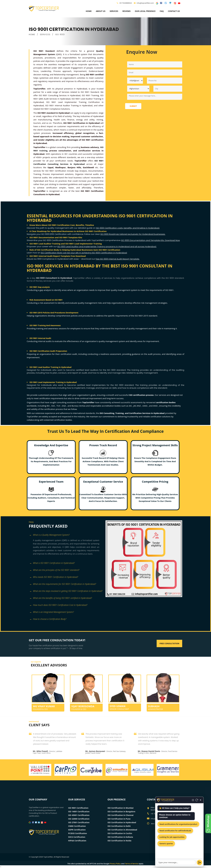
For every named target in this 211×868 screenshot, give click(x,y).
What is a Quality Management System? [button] (50, 535)
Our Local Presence (145, 11)
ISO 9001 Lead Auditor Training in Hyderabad (50, 367)
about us (101, 11)
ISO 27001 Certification (79, 822)
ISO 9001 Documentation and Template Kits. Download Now (151, 240)
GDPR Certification (77, 830)
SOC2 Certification (77, 837)
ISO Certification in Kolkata (120, 837)
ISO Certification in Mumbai (121, 808)
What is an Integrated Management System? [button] (52, 612)
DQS (64, 406)
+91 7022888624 (125, 3)
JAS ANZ (137, 406)
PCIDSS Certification (78, 833)
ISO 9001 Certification (78, 808)
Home (89, 11)
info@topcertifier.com (144, 3)
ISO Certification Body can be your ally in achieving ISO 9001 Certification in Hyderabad (84, 253)
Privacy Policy (115, 864)
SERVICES (45, 34)
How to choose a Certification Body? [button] (48, 619)
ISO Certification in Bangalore (121, 812)
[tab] (66, 535)
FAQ (162, 11)
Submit (133, 106)
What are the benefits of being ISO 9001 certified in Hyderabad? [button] (61, 598)
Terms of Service (132, 864)
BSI (48, 406)
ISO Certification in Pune (119, 819)
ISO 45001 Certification (79, 815)
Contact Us (174, 11)
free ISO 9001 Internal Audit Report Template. (117, 259)
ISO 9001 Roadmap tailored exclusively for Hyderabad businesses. (133, 234)
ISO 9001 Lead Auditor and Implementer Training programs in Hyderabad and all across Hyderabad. (107, 246)
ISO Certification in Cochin (120, 833)
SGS (53, 406)
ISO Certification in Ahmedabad (122, 830)
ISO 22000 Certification (79, 819)
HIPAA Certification (77, 841)
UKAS (145, 406)
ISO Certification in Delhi (119, 826)
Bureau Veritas (79, 406)
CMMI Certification (77, 826)
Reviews (126, 11)
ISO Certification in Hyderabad (122, 822)
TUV (59, 406)
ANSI (156, 406)
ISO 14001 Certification (79, 812)
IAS (131, 406)
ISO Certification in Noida (119, 841)
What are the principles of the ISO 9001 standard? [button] (54, 570)
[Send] (199, 862)
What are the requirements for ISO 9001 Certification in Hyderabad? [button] (63, 584)
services (114, 11)
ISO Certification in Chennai (121, 815)
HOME (32, 34)
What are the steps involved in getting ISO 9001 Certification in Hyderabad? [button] (66, 591)
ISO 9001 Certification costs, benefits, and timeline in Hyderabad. (128, 228)
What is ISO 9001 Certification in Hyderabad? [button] (52, 563)
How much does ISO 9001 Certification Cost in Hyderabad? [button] (58, 605)
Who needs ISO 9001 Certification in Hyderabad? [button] (54, 577)
